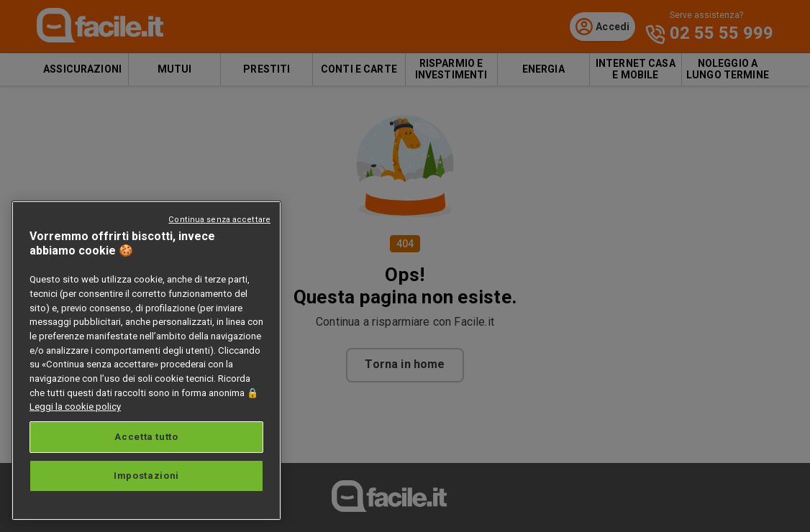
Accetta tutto (146, 437)
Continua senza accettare (219, 220)
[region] (146, 361)
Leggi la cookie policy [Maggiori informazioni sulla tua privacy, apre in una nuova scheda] (75, 407)
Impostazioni (146, 476)
